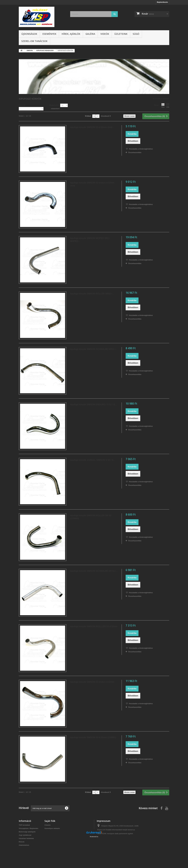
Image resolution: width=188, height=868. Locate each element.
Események (49, 34)
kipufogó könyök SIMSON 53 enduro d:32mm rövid (92, 184)
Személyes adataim (52, 828)
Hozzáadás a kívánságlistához (141, 149)
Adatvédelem (24, 845)
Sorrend (22, 105)
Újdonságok (29, 34)
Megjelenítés (54, 105)
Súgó (136, 34)
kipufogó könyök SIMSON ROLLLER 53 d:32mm (94, 626)
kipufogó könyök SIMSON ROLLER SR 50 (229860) (91, 517)
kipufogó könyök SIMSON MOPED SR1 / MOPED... (90, 240)
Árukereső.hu (94, 854)
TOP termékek (24, 825)
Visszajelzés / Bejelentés (29, 828)
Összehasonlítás (135, 152)
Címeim (48, 825)
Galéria (90, 34)
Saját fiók (50, 821)
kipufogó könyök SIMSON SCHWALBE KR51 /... (94, 349)
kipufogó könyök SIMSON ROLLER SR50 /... (92, 294)
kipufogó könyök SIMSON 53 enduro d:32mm (92, 682)
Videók (105, 34)
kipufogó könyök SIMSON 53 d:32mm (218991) (93, 737)
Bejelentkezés (162, 2)
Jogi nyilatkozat (25, 835)
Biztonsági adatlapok (27, 832)
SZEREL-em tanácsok (34, 41)
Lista (168, 105)
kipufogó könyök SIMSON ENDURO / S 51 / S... (93, 405)
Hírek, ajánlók (71, 34)
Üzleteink (121, 34)
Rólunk (22, 842)
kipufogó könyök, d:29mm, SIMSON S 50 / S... (93, 460)
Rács (163, 105)
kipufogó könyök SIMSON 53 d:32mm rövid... (92, 127)
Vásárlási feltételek (26, 838)
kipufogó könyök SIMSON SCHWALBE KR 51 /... (94, 571)
